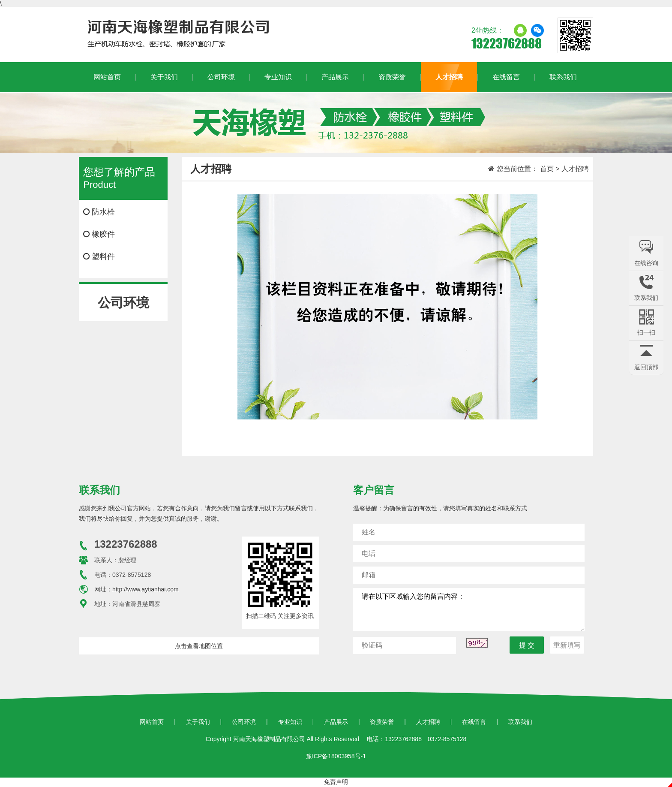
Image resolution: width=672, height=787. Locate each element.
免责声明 (336, 782)
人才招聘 (449, 77)
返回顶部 (646, 367)
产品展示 (335, 77)
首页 (547, 169)
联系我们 (563, 77)
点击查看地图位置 (199, 646)
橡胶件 (99, 234)
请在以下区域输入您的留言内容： (469, 609)
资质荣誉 (392, 77)
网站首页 (107, 77)
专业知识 (278, 77)
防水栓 (99, 212)
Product (123, 178)
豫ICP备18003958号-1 (336, 756)
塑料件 (99, 256)
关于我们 (164, 77)
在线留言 (506, 77)
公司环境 (221, 77)
